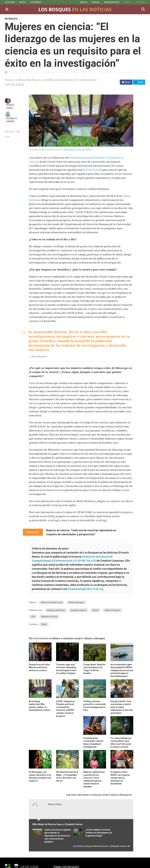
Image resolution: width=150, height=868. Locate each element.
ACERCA (23, 2)
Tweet (139, 82)
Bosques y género (79, 610)
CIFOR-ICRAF (10, 2)
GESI (33, 617)
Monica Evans (55, 804)
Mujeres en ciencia (49, 617)
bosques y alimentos (56, 610)
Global (44, 624)
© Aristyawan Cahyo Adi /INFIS (78, 150)
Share (126, 82)
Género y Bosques (76, 602)
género (95, 610)
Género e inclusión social (52, 602)
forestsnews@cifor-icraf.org (86, 589)
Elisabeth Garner (74, 824)
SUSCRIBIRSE (36, 2)
